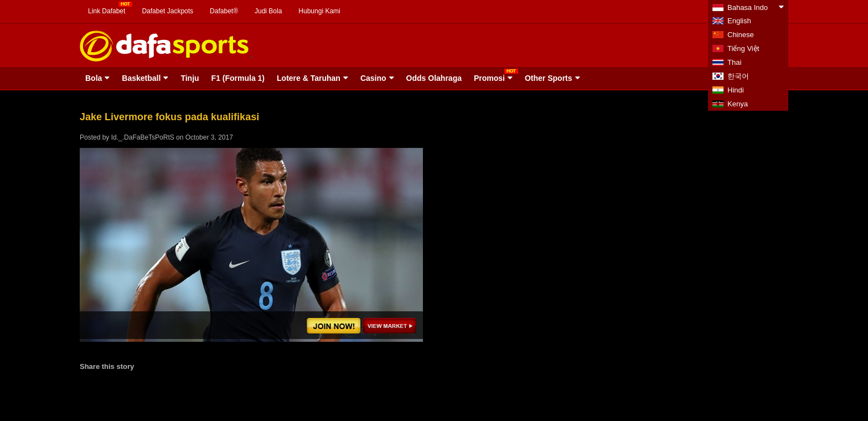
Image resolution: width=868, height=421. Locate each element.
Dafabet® (224, 11)
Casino (373, 78)
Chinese (741, 35)
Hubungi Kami (319, 11)
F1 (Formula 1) (238, 78)
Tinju (190, 78)
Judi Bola (268, 11)
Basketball (141, 78)
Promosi (489, 78)
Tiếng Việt (743, 48)
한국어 (738, 76)
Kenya (738, 104)
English (739, 21)
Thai (734, 62)
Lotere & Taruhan (309, 78)
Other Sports (549, 78)
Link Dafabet (107, 11)
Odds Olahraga (434, 78)
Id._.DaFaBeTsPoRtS (143, 137)
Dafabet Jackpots (167, 11)
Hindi (736, 90)
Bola (94, 78)
